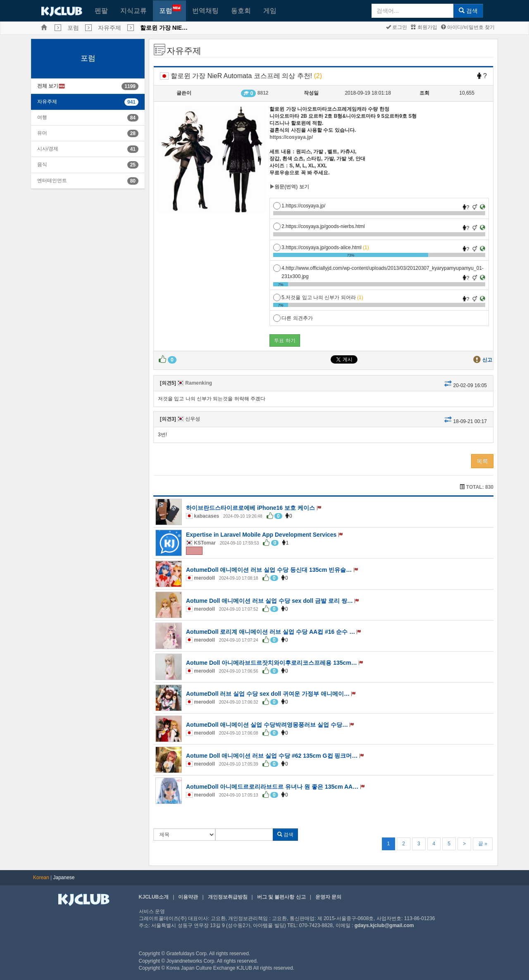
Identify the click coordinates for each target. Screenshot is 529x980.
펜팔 (101, 11)
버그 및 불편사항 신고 (281, 897)
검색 (468, 11)
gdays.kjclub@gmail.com (384, 925)
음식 (42, 164)
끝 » (483, 844)
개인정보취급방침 (228, 897)
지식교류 (133, 11)
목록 (482, 461)
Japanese (64, 878)
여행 (42, 117)
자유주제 (110, 28)
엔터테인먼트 (52, 181)
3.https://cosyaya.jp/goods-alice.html (321, 247)
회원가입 (424, 27)
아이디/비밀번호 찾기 (468, 27)
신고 (487, 360)
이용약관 (188, 897)
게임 (270, 11)
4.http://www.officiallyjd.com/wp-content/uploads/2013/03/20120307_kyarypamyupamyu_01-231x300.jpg (378, 268)
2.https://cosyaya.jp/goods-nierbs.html (319, 226)
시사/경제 (48, 149)
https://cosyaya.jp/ (291, 137)
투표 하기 (285, 340)
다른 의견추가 (293, 318)
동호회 (241, 11)
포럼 (170, 9)
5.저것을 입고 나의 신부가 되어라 (318, 297)
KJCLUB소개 (154, 897)
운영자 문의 (328, 897)
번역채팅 (205, 11)
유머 (42, 133)
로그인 (397, 27)
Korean (41, 878)
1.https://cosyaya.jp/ (299, 206)
